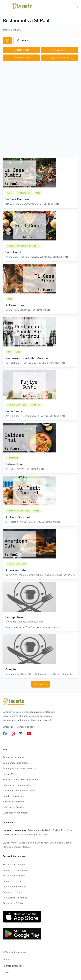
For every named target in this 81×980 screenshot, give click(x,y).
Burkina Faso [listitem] (59, 830)
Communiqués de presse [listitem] (16, 763)
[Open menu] (5, 6)
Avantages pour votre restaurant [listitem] (20, 768)
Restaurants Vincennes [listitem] (15, 898)
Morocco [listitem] (43, 835)
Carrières (7, 973)
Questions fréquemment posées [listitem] (19, 791)
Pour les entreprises (13, 966)
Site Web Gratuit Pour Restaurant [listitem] (20, 780)
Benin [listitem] (48, 830)
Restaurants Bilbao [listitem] (13, 903)
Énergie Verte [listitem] (10, 774)
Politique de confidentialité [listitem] (17, 785)
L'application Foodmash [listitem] (15, 813)
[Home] (22, 6)
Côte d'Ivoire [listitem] (56, 843)
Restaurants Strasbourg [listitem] (15, 870)
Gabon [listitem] (15, 835)
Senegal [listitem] (33, 835)
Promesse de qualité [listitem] (13, 757)
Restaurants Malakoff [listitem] (14, 876)
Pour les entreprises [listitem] (13, 796)
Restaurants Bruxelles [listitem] (14, 887)
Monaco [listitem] (24, 835)
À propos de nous (25, 727)
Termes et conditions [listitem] (14, 802)
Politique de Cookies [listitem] (13, 807)
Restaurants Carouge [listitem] (14, 865)
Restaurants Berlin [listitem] (12, 881)
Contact (7, 959)
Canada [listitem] (40, 830)
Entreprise (8, 727)
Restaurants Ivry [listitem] (11, 892)
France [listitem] (32, 830)
